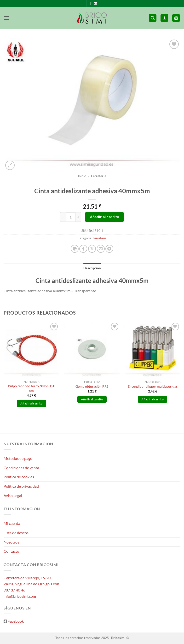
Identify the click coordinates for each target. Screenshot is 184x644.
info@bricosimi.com (20, 596)
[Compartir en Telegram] (109, 249)
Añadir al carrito (105, 217)
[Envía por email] (101, 249)
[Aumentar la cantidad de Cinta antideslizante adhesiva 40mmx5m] (78, 217)
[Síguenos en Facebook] (91, 4)
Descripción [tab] (92, 268)
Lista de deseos (16, 533)
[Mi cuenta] (164, 18)
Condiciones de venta (21, 468)
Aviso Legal (13, 495)
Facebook (16, 621)
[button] (6, 18)
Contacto (11, 551)
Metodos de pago (18, 458)
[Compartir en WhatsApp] (75, 249)
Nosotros (11, 542)
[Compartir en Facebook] (83, 249)
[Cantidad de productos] (71, 217)
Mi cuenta (12, 523)
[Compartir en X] (92, 249)
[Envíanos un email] (95, 4)
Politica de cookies (19, 477)
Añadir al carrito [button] (32, 403)
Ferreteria (99, 176)
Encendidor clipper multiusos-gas (153, 386)
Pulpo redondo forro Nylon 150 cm (32, 388)
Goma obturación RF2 (92, 386)
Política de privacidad (21, 486)
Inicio (82, 176)
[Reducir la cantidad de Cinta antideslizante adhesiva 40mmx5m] (63, 217)
